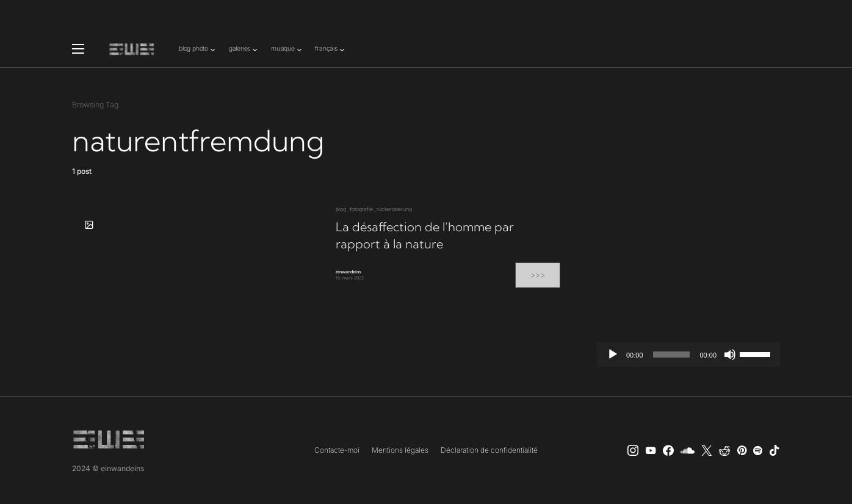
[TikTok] (774, 450)
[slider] (672, 355)
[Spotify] (758, 450)
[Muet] (730, 355)
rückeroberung (394, 209)
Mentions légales (400, 450)
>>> (538, 275)
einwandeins (348, 272)
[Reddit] (724, 450)
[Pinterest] (742, 450)
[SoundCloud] (688, 450)
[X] (707, 450)
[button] (78, 49)
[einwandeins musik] (668, 450)
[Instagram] (633, 450)
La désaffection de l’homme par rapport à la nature (425, 235)
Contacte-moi (337, 450)
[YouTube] (651, 450)
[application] (688, 355)
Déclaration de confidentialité (489, 450)
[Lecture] (613, 355)
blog (341, 209)
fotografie (361, 209)
